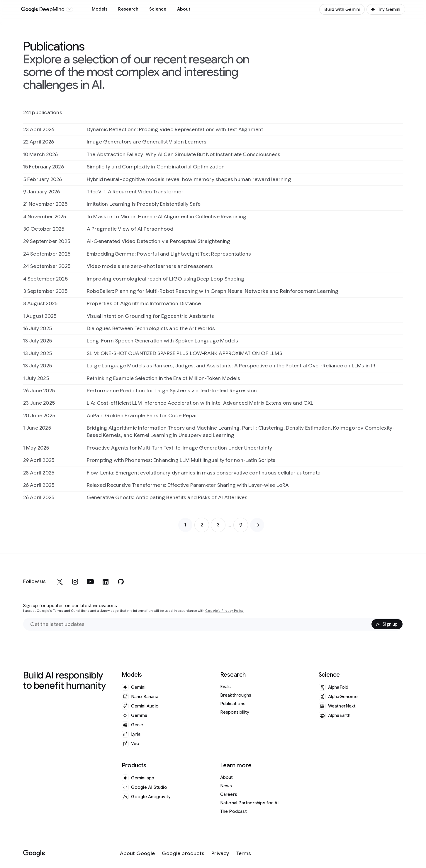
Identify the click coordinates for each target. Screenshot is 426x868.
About (184, 9)
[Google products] (183, 853)
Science (158, 9)
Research (128, 9)
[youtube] (90, 582)
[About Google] (138, 853)
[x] (60, 582)
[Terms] (244, 853)
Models (100, 9)
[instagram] (75, 582)
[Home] (43, 9)
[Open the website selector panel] (69, 9)
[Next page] (257, 525)
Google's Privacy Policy (224, 611)
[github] (121, 582)
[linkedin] (106, 582)
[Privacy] (220, 853)
